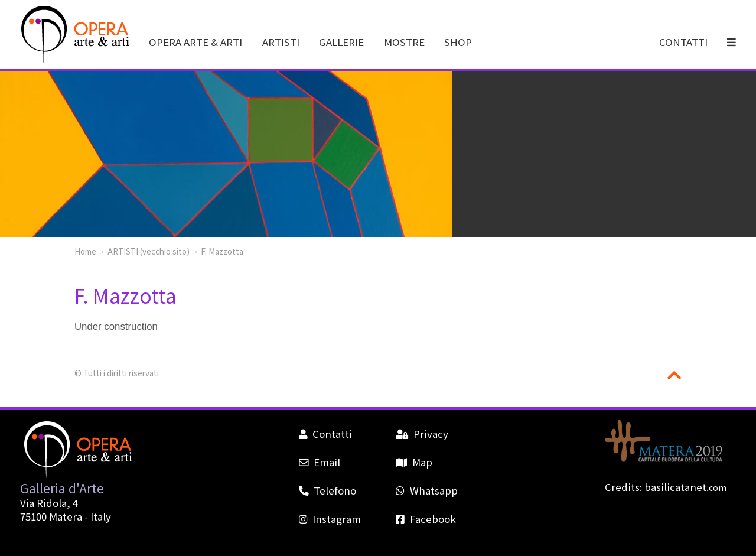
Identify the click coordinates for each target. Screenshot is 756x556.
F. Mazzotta (222, 251)
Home (85, 251)
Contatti (325, 434)
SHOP (458, 42)
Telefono (328, 490)
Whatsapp (426, 490)
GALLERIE (341, 42)
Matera (66, 516)
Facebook (426, 519)
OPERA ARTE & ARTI (195, 42)
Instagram (330, 519)
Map (414, 462)
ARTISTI (281, 42)
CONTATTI (683, 42)
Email (320, 462)
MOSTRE (404, 42)
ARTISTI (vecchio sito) (149, 251)
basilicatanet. (685, 487)
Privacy (422, 434)
